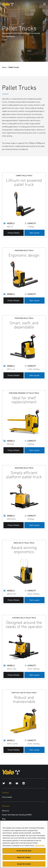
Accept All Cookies (24, 865)
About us (6, 811)
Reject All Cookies (24, 858)
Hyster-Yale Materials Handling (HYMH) (17, 815)
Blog (4, 819)
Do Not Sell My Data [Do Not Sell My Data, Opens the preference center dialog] (24, 852)
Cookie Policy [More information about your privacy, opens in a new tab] (40, 847)
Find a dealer (7, 797)
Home (4, 67)
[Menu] (44, 4)
